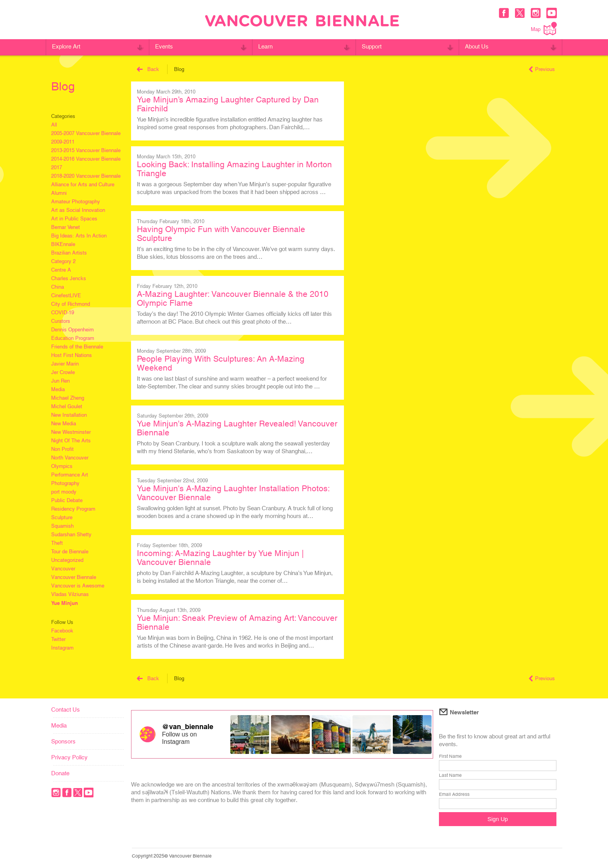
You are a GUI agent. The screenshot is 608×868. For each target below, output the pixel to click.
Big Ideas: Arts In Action (79, 236)
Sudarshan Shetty (71, 534)
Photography (65, 483)
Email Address (454, 794)
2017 (57, 167)
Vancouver (63, 569)
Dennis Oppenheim (73, 330)
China (58, 287)
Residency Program (73, 509)
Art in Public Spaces (74, 219)
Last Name (450, 775)
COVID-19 (63, 313)
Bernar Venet (66, 227)
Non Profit (62, 449)
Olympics (62, 466)
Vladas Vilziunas (70, 594)
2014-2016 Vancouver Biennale (86, 159)
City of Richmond (71, 304)
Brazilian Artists (69, 253)
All (54, 125)
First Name (450, 756)
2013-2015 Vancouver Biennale (86, 150)
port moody (64, 492)
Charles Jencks (69, 278)
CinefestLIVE (66, 295)
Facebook (62, 631)
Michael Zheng (68, 398)
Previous (542, 69)
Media (58, 389)
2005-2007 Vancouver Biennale (86, 133)
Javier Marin (65, 364)
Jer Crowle (63, 372)
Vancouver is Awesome (78, 586)
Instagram (62, 648)
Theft (57, 543)
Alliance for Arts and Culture (83, 185)
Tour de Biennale (70, 552)
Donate (60, 773)
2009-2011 (63, 142)
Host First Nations (72, 355)
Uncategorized (67, 560)
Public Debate (67, 500)
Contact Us (66, 709)
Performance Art (70, 475)
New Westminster (71, 432)
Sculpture (62, 517)
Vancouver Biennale (74, 577)
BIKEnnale (63, 244)
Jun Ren (60, 381)
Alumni (59, 193)
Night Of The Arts (71, 441)
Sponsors (63, 741)
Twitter (58, 639)
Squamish (62, 526)
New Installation (69, 415)
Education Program (73, 338)
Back (148, 69)
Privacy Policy (69, 757)
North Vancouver (70, 458)
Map (544, 29)
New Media (64, 424)
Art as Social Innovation (78, 210)
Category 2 (63, 261)
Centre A (61, 270)
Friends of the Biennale (77, 347)
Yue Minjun (65, 603)
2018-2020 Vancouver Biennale (86, 176)
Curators (61, 321)
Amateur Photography (76, 202)
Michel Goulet (67, 406)
